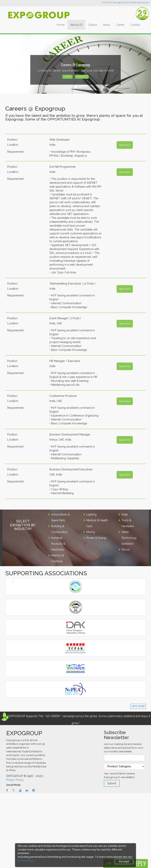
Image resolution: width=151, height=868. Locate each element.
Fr (111, 3)
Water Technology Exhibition (129, 538)
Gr (115, 3)
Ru (135, 3)
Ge (119, 3)
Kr (148, 3)
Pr (131, 3)
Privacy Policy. (26, 860)
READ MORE (67, 77)
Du (127, 3)
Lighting (91, 514)
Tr (103, 3)
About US (76, 25)
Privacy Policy (15, 780)
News (107, 25)
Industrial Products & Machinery (58, 544)
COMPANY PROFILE (82, 77)
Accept (124, 861)
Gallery (93, 25)
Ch (107, 3)
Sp (140, 3)
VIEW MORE (138, 706)
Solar (125, 514)
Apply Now (125, 145)
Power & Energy (97, 538)
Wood (126, 550)
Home (61, 25)
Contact (135, 25)
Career (120, 25)
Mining (91, 532)
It (123, 3)
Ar (144, 3)
